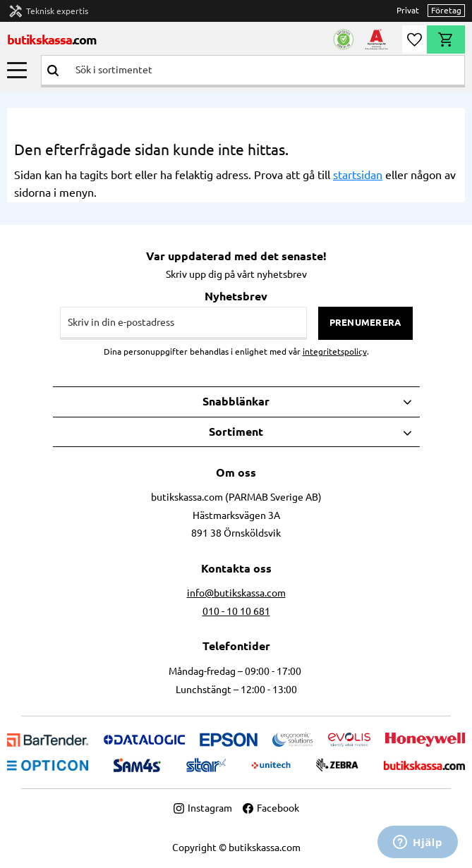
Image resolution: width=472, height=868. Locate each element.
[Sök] (53, 70)
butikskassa (52, 39)
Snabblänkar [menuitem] (236, 401)
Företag (446, 10)
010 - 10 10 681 (236, 611)
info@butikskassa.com (236, 593)
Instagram (203, 808)
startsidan (358, 175)
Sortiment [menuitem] (236, 432)
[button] (17, 70)
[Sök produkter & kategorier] (264, 70)
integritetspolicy (335, 352)
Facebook (271, 808)
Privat (408, 10)
